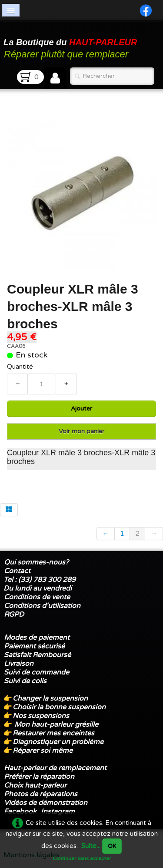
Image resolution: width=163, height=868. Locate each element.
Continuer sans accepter (82, 858)
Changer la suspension (50, 698)
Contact (17, 571)
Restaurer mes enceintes (53, 733)
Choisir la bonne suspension (59, 707)
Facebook (20, 811)
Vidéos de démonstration (46, 803)
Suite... (91, 846)
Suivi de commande (37, 672)
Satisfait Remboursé (37, 655)
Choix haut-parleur (36, 785)
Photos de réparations (41, 794)
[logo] (72, 45)
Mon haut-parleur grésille (56, 724)
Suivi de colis (25, 681)
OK (112, 846)
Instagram (58, 811)
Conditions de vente (37, 597)
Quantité (20, 367)
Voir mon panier (81, 431)
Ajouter (81, 409)
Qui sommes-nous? (36, 562)
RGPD (14, 614)
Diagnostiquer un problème (58, 742)
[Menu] (11, 10)
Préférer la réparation (39, 777)
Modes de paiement (37, 638)
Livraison (19, 664)
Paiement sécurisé (34, 646)
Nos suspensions (41, 716)
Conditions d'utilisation (42, 606)
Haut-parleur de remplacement (55, 768)
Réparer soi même (43, 751)
